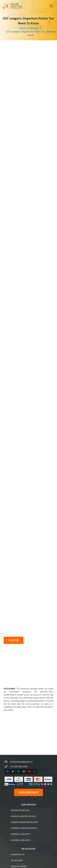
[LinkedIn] (18, 726)
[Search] (51, 6)
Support (15, 838)
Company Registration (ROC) (25, 776)
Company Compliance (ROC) (24, 782)
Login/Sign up (18, 809)
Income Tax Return (20, 764)
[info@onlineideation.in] (7, 716)
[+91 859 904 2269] (7, 721)
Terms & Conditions (21, 865)
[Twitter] (13, 726)
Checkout (16, 832)
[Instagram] (24, 726)
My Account (17, 815)
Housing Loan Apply (21, 794)
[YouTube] (29, 726)
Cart (13, 826)
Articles (15, 853)
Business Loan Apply (21, 788)
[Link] (12, 6)
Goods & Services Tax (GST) (24, 770)
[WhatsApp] (35, 726)
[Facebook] (7, 726)
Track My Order (19, 821)
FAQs (13, 859)
